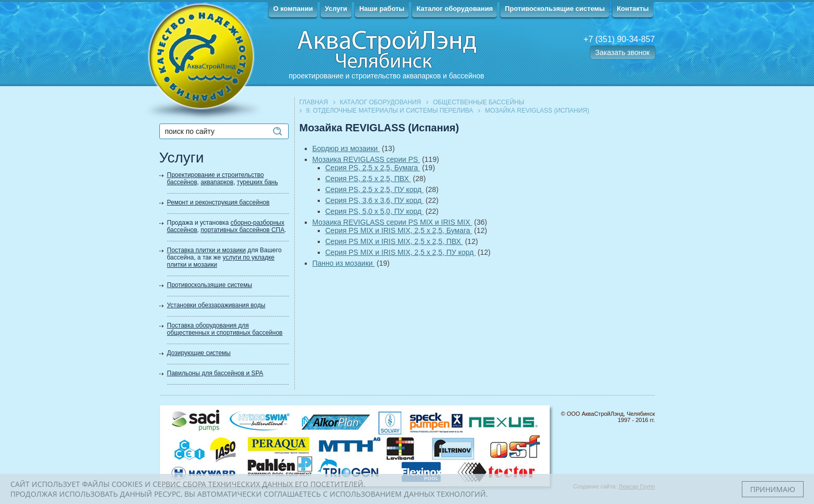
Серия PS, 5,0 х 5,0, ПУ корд (375, 211)
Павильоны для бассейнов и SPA (215, 373)
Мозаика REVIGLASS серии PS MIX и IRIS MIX (392, 222)
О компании (293, 9)
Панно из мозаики (344, 263)
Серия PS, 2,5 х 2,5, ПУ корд (375, 189)
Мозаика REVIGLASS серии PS (367, 159)
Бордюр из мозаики (346, 148)
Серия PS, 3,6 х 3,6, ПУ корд (375, 200)
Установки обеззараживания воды (216, 305)
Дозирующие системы (199, 353)
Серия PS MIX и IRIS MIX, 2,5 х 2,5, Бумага (399, 230)
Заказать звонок (623, 52)
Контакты (633, 9)
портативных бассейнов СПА (243, 230)
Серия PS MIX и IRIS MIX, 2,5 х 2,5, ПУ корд (401, 252)
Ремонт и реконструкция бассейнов (219, 202)
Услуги (336, 9)
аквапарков (217, 182)
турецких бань (257, 182)
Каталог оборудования (455, 9)
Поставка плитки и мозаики (207, 250)
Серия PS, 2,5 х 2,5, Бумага (373, 168)
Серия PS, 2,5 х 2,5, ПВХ (368, 179)
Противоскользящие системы (555, 9)
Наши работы (382, 9)
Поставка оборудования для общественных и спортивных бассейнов (225, 329)
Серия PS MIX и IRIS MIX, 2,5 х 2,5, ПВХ (394, 241)
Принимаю (773, 489)
